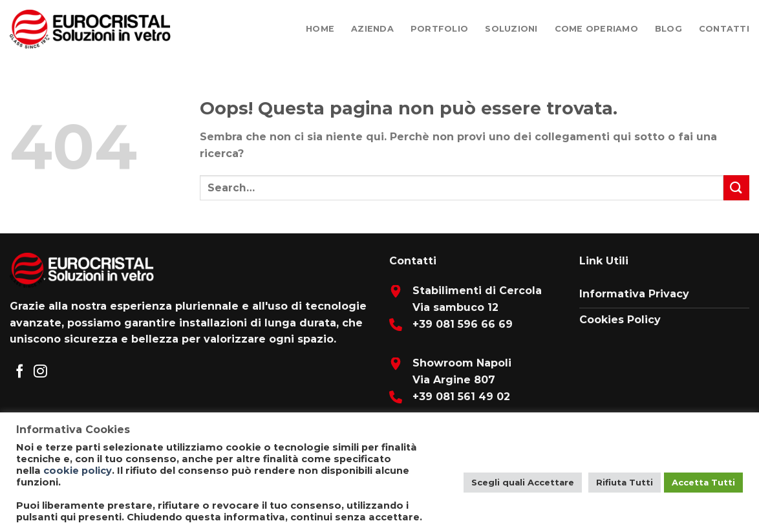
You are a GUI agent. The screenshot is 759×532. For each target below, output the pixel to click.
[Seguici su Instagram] (40, 372)
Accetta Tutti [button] (703, 482)
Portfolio (439, 29)
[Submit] (736, 188)
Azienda (372, 29)
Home (320, 29)
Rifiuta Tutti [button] (625, 482)
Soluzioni (511, 29)
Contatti (724, 29)
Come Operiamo (596, 29)
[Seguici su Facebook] (20, 372)
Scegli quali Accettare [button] (523, 482)
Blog (668, 29)
